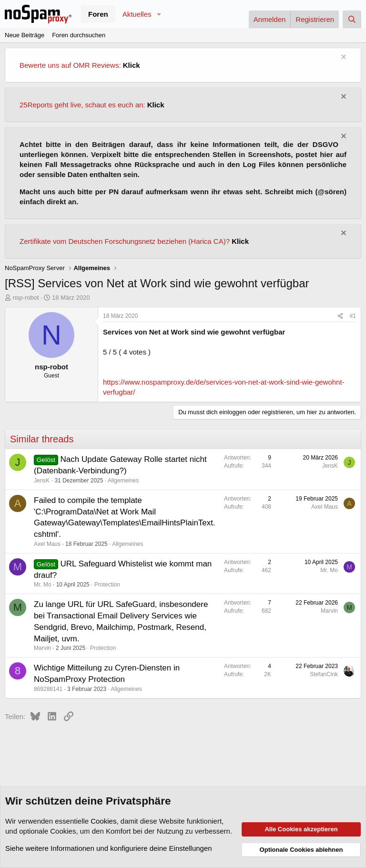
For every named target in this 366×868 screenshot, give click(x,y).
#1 (353, 316)
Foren (98, 14)
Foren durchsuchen (79, 35)
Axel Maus (47, 544)
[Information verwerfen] (342, 58)
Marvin (42, 648)
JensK (42, 481)
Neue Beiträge (25, 35)
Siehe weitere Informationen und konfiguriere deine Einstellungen (109, 848)
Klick (132, 65)
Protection (107, 585)
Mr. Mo (43, 585)
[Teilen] (340, 316)
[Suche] (352, 19)
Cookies (103, 821)
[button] (159, 14)
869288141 (48, 689)
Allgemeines (123, 481)
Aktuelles (137, 14)
